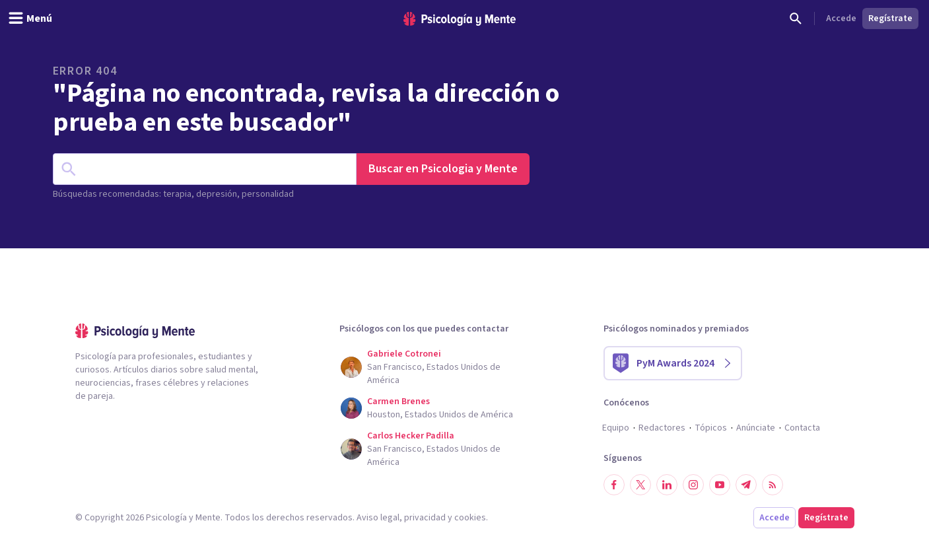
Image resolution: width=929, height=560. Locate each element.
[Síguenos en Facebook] (614, 485)
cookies (470, 518)
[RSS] (773, 485)
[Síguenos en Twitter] (640, 485)
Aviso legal (378, 518)
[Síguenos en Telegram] (746, 485)
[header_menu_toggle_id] (30, 18)
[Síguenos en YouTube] (720, 485)
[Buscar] (796, 18)
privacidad (425, 518)
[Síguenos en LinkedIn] (667, 485)
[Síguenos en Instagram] (693, 485)
